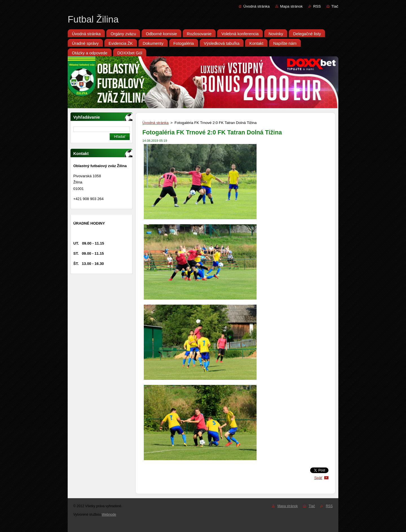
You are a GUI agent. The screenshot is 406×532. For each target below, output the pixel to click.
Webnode (109, 515)
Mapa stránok (291, 6)
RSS (317, 6)
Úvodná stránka (256, 6)
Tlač (335, 6)
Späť (318, 478)
